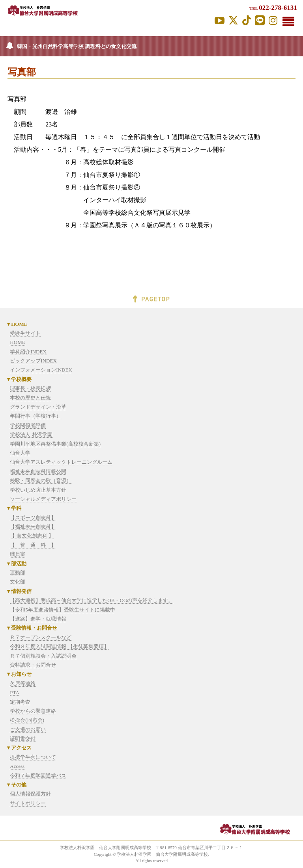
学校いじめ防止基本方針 (38, 490)
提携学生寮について (33, 757)
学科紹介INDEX (28, 352)
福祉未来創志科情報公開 (38, 471)
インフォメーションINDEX (41, 370)
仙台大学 (20, 453)
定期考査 (20, 702)
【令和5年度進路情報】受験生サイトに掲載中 (63, 610)
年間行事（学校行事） (36, 416)
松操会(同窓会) (27, 720)
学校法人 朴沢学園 (31, 434)
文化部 (18, 582)
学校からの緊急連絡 (33, 711)
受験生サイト (25, 333)
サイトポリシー (28, 803)
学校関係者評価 (28, 425)
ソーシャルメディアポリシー (43, 499)
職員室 (18, 554)
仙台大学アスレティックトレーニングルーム (61, 462)
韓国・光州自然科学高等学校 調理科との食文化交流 (77, 46)
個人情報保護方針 (30, 794)
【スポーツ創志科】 (33, 518)
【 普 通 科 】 (33, 545)
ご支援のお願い (28, 730)
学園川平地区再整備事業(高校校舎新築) (55, 444)
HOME (17, 342)
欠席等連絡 (23, 683)
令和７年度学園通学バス (38, 776)
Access (17, 766)
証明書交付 (23, 739)
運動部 (18, 573)
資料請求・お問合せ (33, 665)
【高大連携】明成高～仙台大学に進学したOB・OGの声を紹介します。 (92, 600)
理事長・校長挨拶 (30, 388)
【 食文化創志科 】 (32, 536)
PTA (15, 692)
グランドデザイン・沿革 (38, 407)
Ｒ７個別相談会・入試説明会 (43, 656)
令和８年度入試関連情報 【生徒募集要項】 (59, 646)
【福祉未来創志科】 (33, 527)
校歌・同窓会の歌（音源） (41, 480)
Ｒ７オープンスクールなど (41, 637)
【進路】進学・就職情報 (38, 619)
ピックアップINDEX (33, 361)
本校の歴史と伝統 (30, 398)
